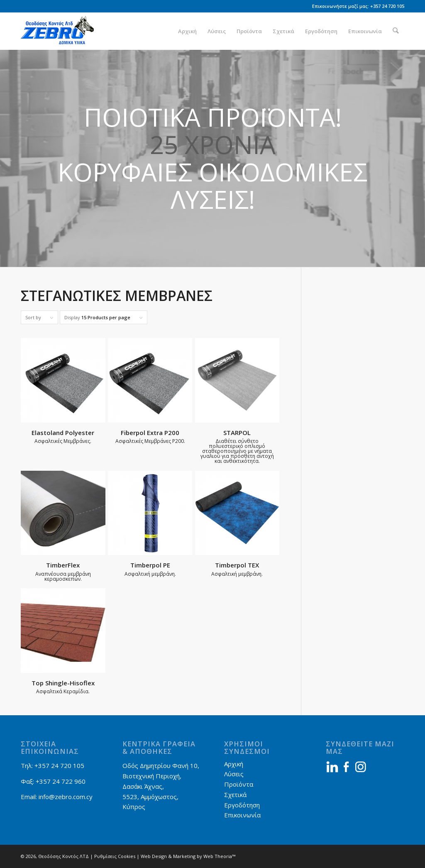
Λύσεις (234, 774)
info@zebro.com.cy (66, 797)
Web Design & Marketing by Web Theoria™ (188, 856)
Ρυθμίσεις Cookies (115, 856)
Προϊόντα (239, 784)
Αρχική (234, 764)
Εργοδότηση (242, 805)
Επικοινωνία (242, 815)
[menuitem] (188, 31)
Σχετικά (235, 795)
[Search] (396, 31)
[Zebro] (61, 31)
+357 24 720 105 (387, 6)
